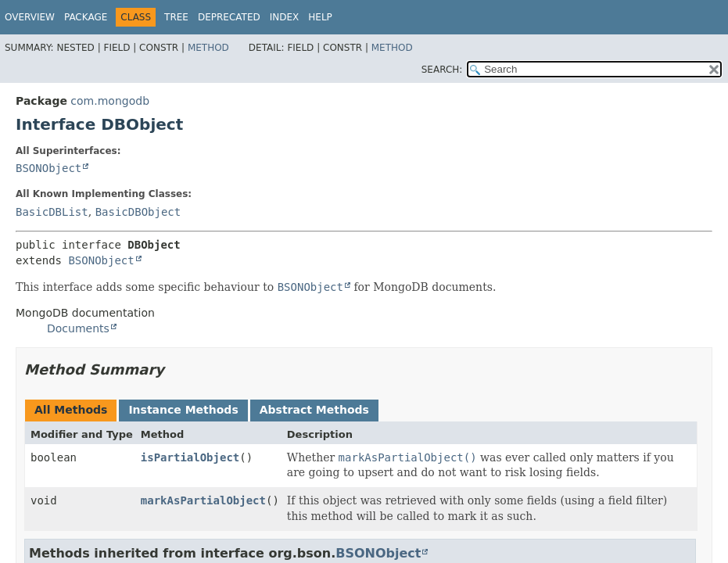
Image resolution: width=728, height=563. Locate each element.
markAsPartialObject (203, 500)
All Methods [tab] (71, 410)
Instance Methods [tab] (183, 410)
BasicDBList (52, 212)
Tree (176, 17)
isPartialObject (190, 457)
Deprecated (229, 17)
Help (320, 17)
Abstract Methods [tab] (314, 410)
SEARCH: (442, 70)
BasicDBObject (138, 212)
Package (86, 17)
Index (285, 17)
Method (208, 48)
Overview (30, 17)
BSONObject (48, 168)
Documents (78, 328)
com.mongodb (110, 101)
